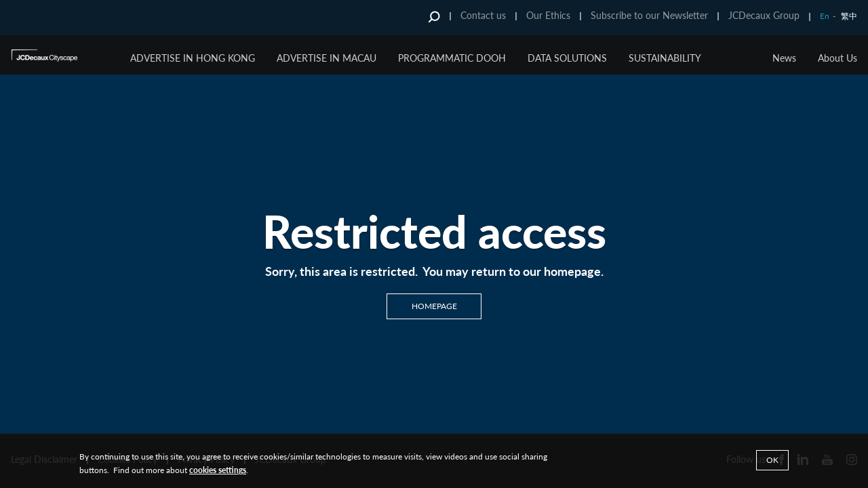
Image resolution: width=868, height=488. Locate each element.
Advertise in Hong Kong (193, 58)
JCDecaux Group (764, 15)
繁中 (849, 16)
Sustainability (665, 58)
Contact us (483, 15)
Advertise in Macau (327, 58)
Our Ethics (548, 15)
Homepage (434, 306)
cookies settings (218, 470)
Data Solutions (567, 58)
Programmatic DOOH (452, 58)
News (784, 58)
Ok (772, 460)
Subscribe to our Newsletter (649, 15)
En (825, 16)
